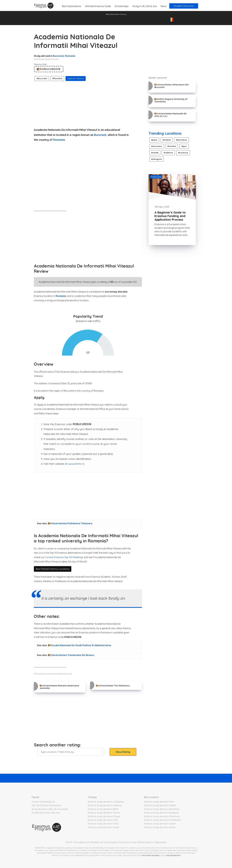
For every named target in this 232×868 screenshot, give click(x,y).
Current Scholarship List (43, 802)
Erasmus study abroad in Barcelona (162, 809)
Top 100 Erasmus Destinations (46, 805)
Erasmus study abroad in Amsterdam (163, 820)
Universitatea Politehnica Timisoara (70, 523)
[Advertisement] (88, 104)
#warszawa (157, 146)
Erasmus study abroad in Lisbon (160, 824)
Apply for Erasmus (76, 78)
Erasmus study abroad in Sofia (103, 824)
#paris (154, 140)
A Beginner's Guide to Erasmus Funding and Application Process (170, 216)
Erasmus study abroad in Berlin (103, 809)
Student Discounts (184, 6)
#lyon (184, 146)
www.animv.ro (76, 464)
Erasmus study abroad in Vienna (104, 813)
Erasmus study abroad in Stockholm (162, 816)
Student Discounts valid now (46, 813)
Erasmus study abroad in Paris (159, 802)
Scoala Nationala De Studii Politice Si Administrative (80, 645)
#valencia (168, 153)
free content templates (151, 855)
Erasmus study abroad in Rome (160, 827)
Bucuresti (58, 56)
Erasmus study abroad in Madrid (160, 805)
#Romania (57, 78)
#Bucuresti (42, 78)
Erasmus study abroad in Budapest (161, 813)
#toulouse (183, 153)
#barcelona (181, 140)
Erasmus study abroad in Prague (104, 816)
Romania (70, 56)
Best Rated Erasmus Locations (53, 569)
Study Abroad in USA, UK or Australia (50, 809)
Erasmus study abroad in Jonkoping (106, 802)
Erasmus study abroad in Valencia (105, 805)
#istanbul (172, 146)
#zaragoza (156, 159)
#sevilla (155, 153)
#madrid (167, 140)
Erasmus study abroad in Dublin (104, 827)
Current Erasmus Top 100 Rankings (64, 557)
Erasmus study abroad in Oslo (103, 820)
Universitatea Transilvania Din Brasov (71, 655)
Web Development (173, 855)
